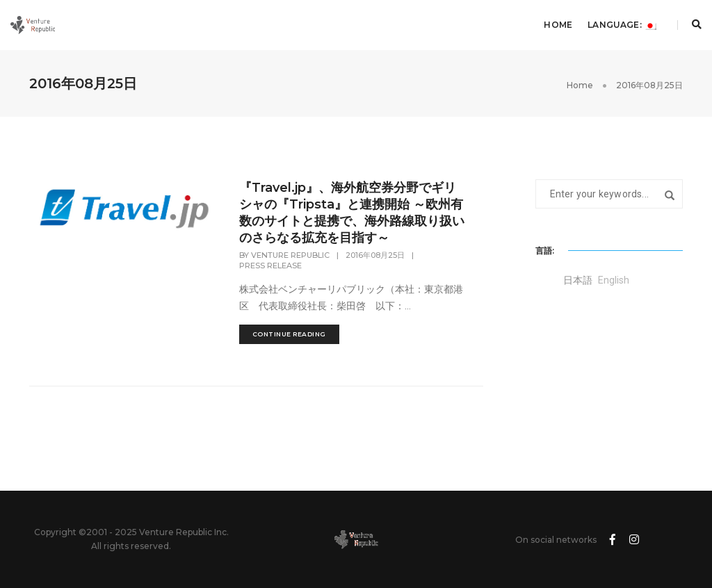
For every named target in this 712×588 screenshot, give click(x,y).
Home (558, 25)
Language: (622, 25)
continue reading (289, 334)
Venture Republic (290, 255)
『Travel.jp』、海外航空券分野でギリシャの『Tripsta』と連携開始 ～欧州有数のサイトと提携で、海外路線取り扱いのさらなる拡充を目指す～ (352, 213)
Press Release (270, 266)
